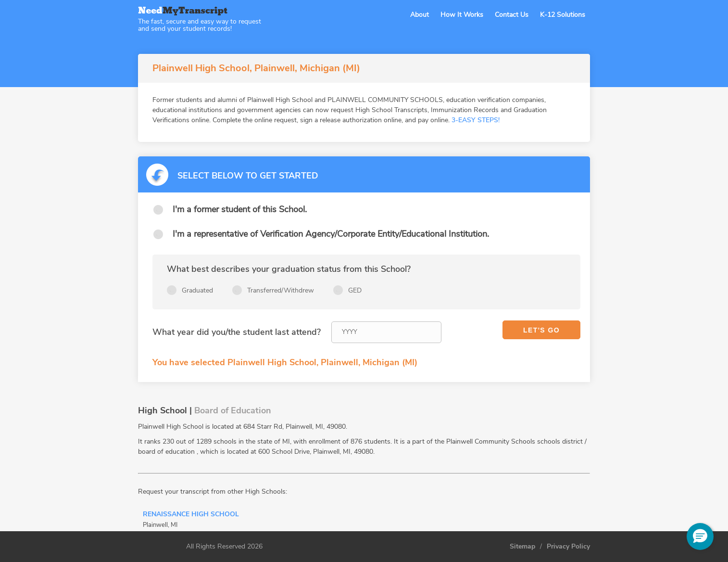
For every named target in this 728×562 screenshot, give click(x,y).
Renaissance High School (191, 515)
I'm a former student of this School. (240, 209)
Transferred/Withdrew (281, 290)
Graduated (197, 290)
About (420, 15)
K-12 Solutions (563, 15)
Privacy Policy (568, 547)
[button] (700, 536)
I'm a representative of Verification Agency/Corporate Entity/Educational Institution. (331, 234)
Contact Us (512, 15)
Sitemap (522, 547)
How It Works (462, 15)
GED (355, 290)
